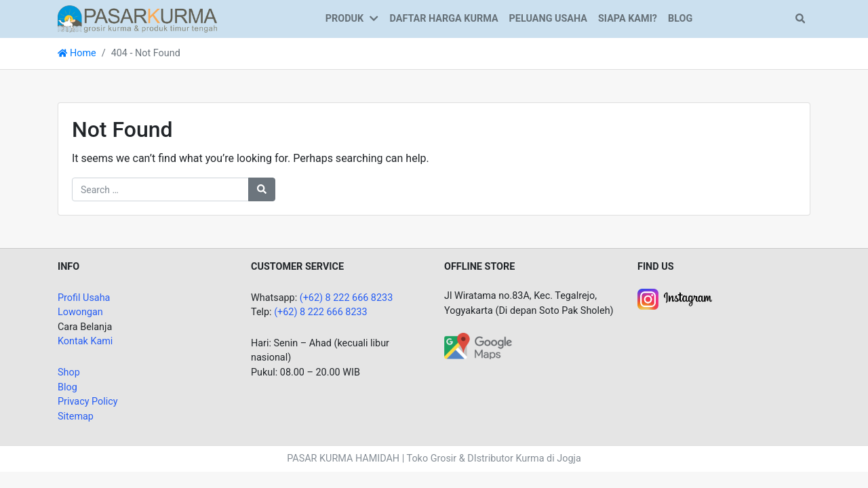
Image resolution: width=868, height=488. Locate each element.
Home (77, 53)
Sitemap (76, 416)
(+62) (287, 312)
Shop (69, 372)
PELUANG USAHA (548, 19)
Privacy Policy (88, 402)
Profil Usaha (84, 298)
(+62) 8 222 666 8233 (347, 298)
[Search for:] (160, 189)
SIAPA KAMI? (628, 19)
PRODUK (344, 19)
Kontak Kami (85, 341)
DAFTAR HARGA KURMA (444, 19)
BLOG (680, 19)
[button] (376, 19)
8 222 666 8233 (334, 312)
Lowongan (80, 312)
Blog (67, 387)
